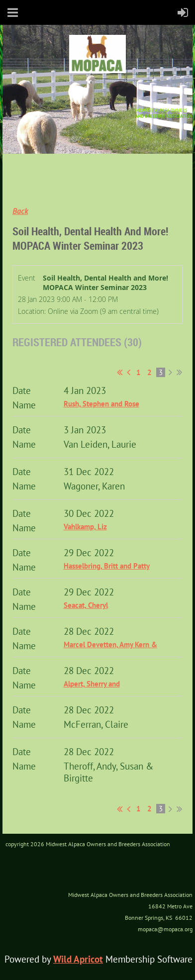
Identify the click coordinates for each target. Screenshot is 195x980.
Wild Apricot (78, 959)
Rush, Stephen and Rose (101, 404)
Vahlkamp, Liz (85, 527)
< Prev (129, 372)
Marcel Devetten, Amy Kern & (110, 644)
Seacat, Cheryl (86, 605)
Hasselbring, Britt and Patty (107, 566)
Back (20, 211)
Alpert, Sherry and (92, 684)
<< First (120, 372)
